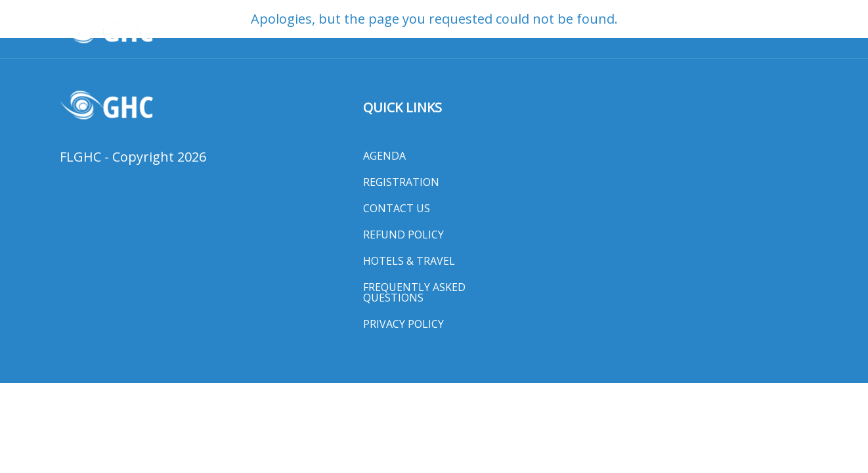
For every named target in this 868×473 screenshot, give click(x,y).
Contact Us (397, 208)
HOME (164, 31)
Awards (215, 31)
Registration (401, 182)
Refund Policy (403, 235)
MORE (783, 31)
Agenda (384, 156)
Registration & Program (318, 31)
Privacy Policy (403, 324)
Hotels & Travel (547, 31)
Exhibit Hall (639, 31)
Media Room (720, 31)
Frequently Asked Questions (414, 292)
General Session (444, 31)
